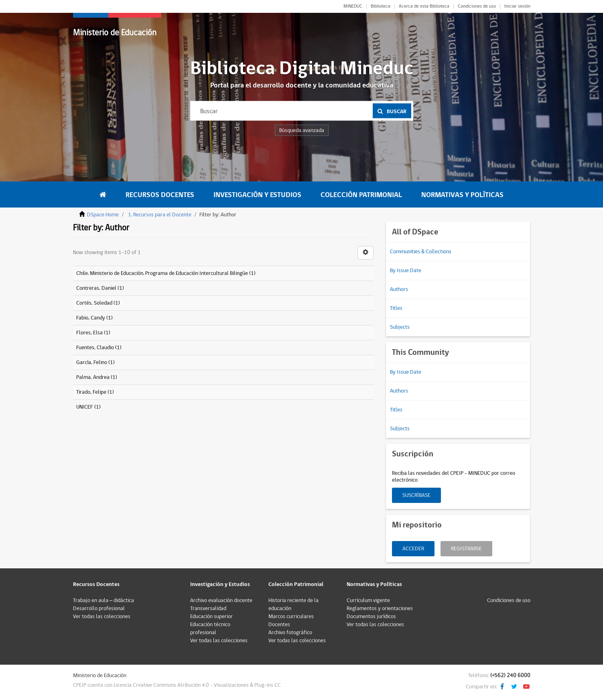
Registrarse (466, 549)
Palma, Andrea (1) (97, 377)
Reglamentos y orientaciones (380, 608)
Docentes (279, 625)
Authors (399, 289)
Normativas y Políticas (462, 195)
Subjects (400, 327)
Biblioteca (381, 6)
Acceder (413, 549)
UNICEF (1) (88, 407)
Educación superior (211, 617)
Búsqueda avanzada (302, 130)
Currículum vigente (368, 600)
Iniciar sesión (517, 6)
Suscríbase (416, 495)
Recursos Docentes (160, 195)
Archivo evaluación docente (221, 600)
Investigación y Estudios (257, 195)
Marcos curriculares (291, 617)
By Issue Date (406, 271)
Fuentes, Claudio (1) (99, 348)
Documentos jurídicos (371, 617)
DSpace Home (103, 215)
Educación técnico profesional (210, 629)
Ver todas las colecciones (102, 617)
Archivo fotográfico (290, 633)
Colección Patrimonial (361, 195)
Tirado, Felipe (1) (95, 392)
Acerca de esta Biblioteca (424, 6)
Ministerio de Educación (115, 33)
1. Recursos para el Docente (160, 215)
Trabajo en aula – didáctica (104, 600)
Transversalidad (208, 608)
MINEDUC (353, 6)
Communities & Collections (421, 252)
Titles (396, 308)
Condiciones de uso (477, 6)
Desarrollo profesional (99, 608)
